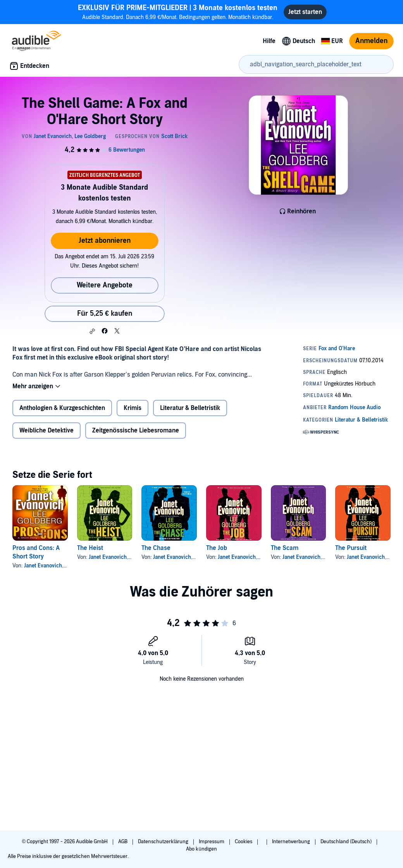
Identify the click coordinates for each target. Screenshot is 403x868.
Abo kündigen (201, 849)
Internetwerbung (292, 842)
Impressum (212, 842)
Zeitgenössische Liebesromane (136, 431)
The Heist (90, 548)
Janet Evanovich (43, 566)
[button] (92, 331)
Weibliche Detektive (46, 431)
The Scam (285, 548)
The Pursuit (351, 548)
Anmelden (371, 41)
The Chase (156, 548)
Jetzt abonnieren (105, 241)
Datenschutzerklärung (164, 842)
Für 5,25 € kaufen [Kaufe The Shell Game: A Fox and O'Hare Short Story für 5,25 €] (105, 314)
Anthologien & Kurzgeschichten (62, 408)
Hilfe (269, 41)
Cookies (244, 842)
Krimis (133, 408)
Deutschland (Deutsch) (347, 842)
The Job (217, 548)
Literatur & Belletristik (190, 408)
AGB (123, 842)
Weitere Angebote (105, 285)
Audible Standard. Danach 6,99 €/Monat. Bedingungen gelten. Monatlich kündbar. (178, 12)
